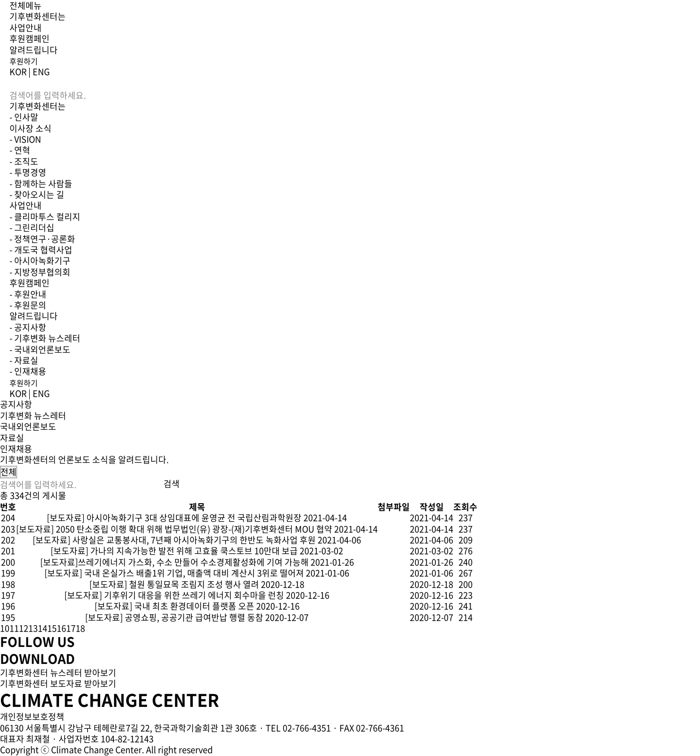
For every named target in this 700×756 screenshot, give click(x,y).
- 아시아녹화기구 (40, 261)
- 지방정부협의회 (40, 272)
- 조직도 (24, 161)
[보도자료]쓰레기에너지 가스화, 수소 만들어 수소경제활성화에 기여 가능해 (174, 562)
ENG (41, 72)
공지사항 (16, 404)
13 (33, 628)
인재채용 (16, 449)
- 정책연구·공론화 (42, 239)
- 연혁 (20, 150)
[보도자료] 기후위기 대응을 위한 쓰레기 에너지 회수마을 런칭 (174, 595)
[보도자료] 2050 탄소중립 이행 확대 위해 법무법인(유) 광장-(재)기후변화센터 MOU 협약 (174, 529)
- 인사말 (24, 117)
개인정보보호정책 (32, 717)
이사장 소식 (30, 128)
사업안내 (26, 28)
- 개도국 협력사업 (41, 250)
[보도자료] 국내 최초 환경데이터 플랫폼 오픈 (174, 606)
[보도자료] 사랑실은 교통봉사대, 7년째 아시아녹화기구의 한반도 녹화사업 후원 (174, 540)
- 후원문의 (28, 305)
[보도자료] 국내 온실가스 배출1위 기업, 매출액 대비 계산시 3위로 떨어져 (174, 573)
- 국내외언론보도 (40, 349)
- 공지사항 (28, 327)
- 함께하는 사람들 (41, 184)
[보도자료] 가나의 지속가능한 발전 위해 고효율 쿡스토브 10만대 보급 (174, 551)
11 (14, 628)
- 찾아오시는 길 (37, 194)
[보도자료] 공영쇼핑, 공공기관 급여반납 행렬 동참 (174, 617)
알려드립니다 (34, 50)
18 (80, 628)
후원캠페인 (30, 39)
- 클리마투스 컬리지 (45, 217)
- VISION (25, 139)
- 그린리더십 (32, 228)
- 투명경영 (28, 172)
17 (71, 628)
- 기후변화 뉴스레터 (45, 338)
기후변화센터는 (38, 16)
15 (52, 628)
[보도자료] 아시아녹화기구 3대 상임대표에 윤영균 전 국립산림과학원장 (174, 518)
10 (5, 628)
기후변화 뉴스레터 (33, 416)
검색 (172, 484)
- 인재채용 (28, 371)
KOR (18, 72)
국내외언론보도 (28, 426)
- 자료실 (24, 360)
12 (24, 628)
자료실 (12, 438)
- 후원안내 (28, 294)
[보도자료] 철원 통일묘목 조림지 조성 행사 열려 (174, 584)
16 (61, 628)
